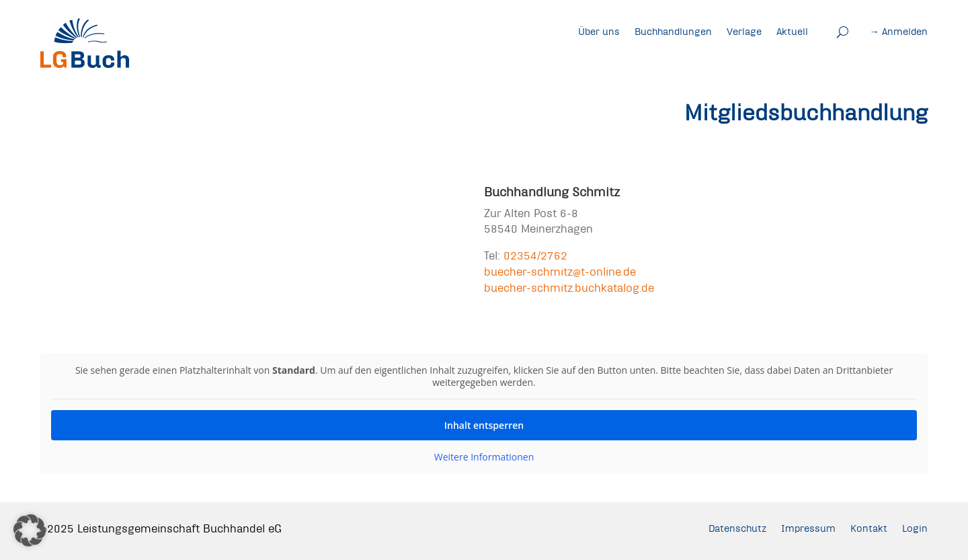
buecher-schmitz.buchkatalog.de (569, 287)
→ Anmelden (899, 32)
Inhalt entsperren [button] (484, 425)
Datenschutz (737, 528)
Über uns (599, 32)
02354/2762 (535, 255)
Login (915, 528)
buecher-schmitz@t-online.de (560, 271)
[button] (30, 530)
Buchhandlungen (673, 32)
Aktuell (792, 32)
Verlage (744, 32)
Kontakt (869, 528)
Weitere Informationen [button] (484, 457)
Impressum (808, 528)
